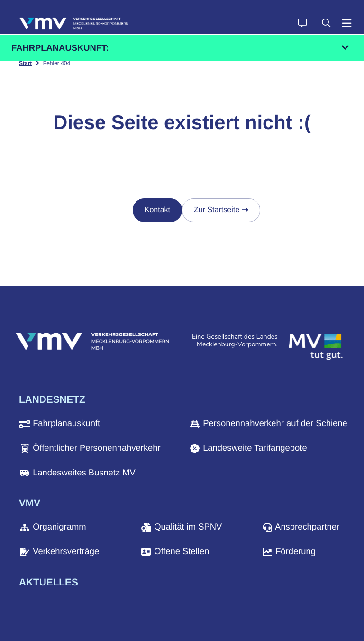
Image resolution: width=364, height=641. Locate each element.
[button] (302, 24)
